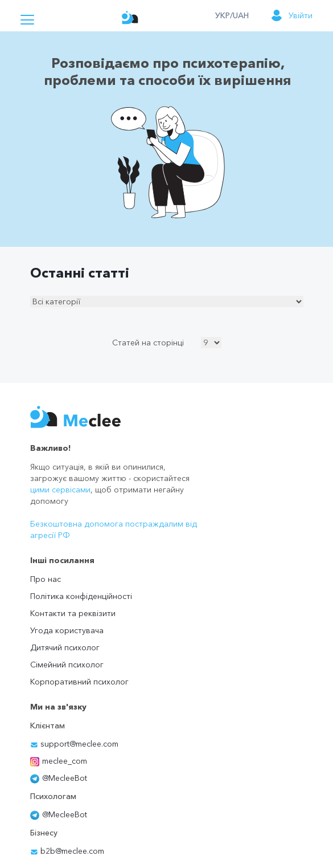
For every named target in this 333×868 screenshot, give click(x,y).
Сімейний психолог (67, 665)
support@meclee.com (74, 744)
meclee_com (59, 761)
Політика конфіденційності (81, 596)
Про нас (46, 579)
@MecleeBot (59, 778)
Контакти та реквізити (73, 613)
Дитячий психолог (65, 647)
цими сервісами (60, 490)
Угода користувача (67, 630)
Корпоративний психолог (79, 682)
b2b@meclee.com (67, 851)
